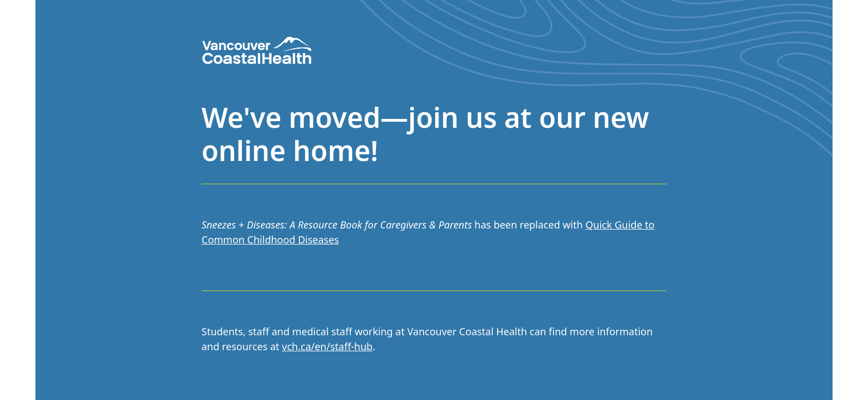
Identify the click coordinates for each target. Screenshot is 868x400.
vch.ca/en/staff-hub (327, 346)
